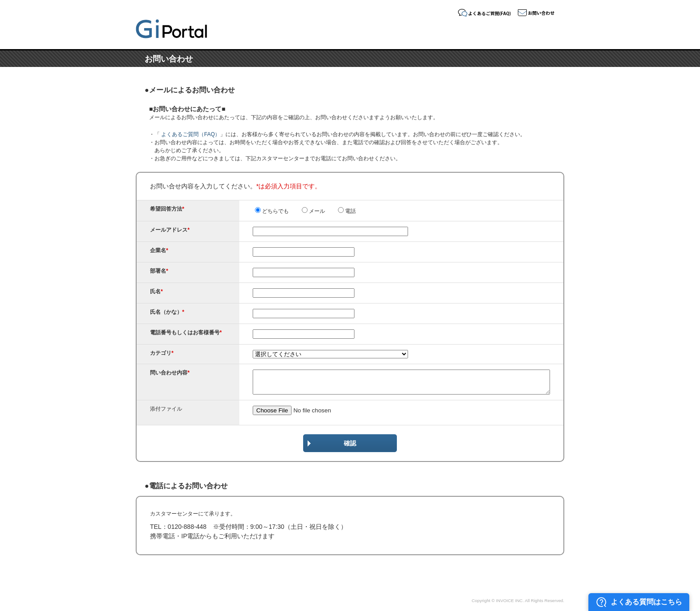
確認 (350, 443)
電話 (347, 211)
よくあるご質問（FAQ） (190, 134)
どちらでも (272, 211)
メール (313, 211)
